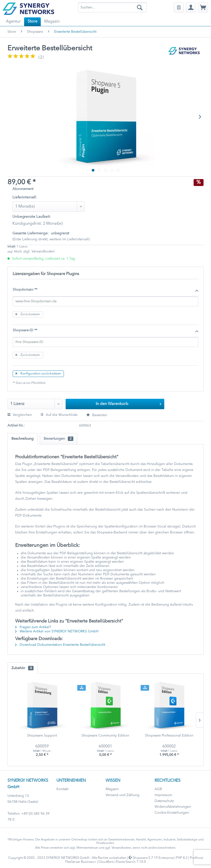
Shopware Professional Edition (169, 736)
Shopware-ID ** (105, 331)
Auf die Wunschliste (59, 415)
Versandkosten (121, 848)
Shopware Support (42, 736)
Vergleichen (20, 415)
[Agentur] (13, 22)
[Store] (32, 22)
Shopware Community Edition (105, 736)
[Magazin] (52, 22)
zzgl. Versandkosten (39, 251)
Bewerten (97, 415)
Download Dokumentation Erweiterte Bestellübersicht (60, 645)
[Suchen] (140, 7)
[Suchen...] (112, 7)
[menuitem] (112, 7)
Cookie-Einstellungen (172, 813)
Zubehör (22, 668)
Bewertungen (59, 439)
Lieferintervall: (25, 198)
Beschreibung (22, 439)
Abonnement (23, 189)
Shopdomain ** (105, 290)
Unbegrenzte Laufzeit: (32, 217)
